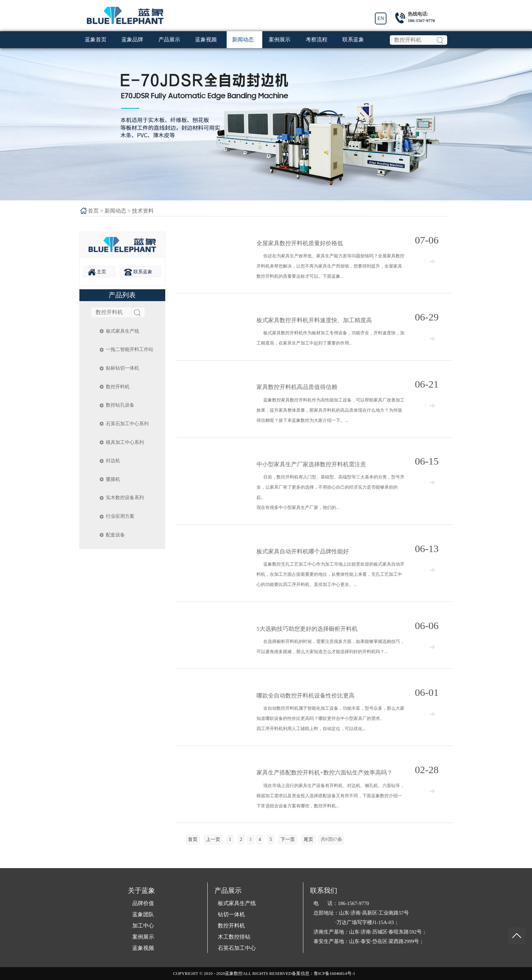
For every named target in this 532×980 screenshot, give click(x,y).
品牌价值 (143, 903)
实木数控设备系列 (125, 498)
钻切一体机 (231, 914)
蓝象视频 (143, 948)
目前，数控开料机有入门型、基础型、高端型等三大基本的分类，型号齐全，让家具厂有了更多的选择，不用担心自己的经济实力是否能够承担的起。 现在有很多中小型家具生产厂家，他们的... (330, 492)
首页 (93, 211)
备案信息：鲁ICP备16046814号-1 (324, 973)
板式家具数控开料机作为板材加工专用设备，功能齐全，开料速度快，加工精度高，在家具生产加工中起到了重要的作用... (330, 338)
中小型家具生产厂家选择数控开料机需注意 (311, 464)
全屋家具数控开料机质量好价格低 (300, 243)
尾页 (308, 839)
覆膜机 (113, 479)
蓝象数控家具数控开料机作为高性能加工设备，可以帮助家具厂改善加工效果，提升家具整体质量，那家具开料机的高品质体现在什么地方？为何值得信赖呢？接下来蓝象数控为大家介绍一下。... (330, 410)
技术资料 (143, 211)
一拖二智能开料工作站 (130, 349)
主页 (97, 272)
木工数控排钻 (234, 937)
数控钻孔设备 (120, 405)
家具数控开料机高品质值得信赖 (297, 387)
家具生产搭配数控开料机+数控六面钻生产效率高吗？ (325, 773)
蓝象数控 (234, 973)
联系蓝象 (138, 272)
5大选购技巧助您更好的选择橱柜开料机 (307, 629)
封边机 (113, 461)
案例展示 (143, 937)
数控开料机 (118, 387)
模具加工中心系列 (125, 442)
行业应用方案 (120, 516)
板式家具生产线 (122, 331)
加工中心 (143, 926)
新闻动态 (115, 211)
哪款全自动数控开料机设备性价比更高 (306, 696)
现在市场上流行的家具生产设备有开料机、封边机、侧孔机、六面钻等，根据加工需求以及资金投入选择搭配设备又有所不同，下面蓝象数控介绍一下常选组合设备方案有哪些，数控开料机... (330, 796)
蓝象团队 (143, 914)
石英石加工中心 (237, 948)
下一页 (288, 839)
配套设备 (115, 535)
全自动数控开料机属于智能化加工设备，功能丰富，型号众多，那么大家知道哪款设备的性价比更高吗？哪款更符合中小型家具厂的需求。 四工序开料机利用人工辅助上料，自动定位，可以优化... (330, 718)
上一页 (213, 839)
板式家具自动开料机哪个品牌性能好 (303, 552)
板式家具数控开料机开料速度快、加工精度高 (314, 320)
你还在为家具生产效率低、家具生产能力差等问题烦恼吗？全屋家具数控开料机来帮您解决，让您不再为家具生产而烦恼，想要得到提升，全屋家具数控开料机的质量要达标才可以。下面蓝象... (330, 266)
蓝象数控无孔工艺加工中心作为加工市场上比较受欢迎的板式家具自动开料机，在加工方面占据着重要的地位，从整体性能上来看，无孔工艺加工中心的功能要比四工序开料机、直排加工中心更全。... (330, 574)
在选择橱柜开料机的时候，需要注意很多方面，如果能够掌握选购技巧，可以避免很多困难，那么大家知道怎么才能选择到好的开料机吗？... (330, 646)
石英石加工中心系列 (127, 424)
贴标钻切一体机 (122, 368)
